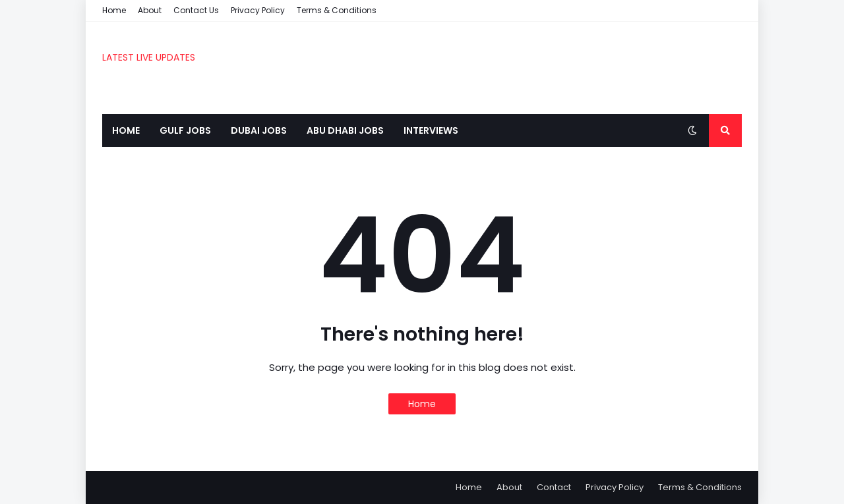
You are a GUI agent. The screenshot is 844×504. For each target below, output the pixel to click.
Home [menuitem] (126, 130)
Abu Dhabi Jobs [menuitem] (345, 130)
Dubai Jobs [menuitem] (259, 130)
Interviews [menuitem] (431, 130)
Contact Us (196, 10)
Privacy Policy (258, 10)
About (150, 10)
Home (114, 10)
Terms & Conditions (337, 10)
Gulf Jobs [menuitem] (185, 130)
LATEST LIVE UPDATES (149, 57)
